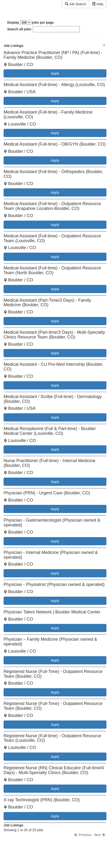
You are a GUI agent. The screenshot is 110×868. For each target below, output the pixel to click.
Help (98, 4)
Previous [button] (85, 835)
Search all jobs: (43, 29)
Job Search (76, 4)
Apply (55, 73)
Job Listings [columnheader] (13, 46)
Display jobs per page (31, 22)
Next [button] (97, 835)
